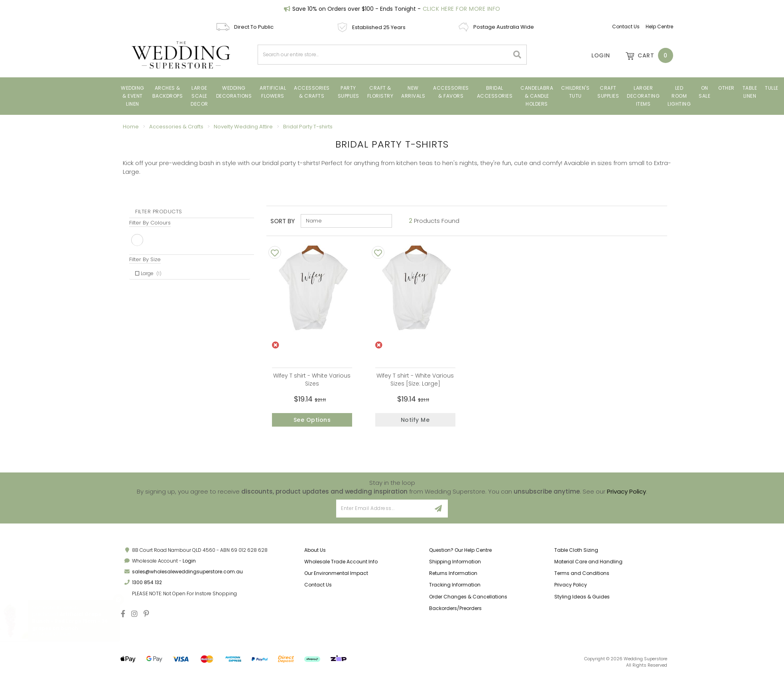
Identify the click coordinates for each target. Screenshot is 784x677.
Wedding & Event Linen (133, 96)
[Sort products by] (346, 221)
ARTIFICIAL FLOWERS (273, 92)
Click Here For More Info (462, 9)
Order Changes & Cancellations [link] (468, 598)
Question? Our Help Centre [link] (460, 552)
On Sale (704, 92)
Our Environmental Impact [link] (336, 575)
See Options (312, 420)
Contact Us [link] (318, 586)
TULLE (772, 88)
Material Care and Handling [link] (588, 563)
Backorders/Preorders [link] (455, 610)
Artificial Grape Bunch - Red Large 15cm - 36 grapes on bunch (77, 621)
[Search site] (517, 55)
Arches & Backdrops (168, 92)
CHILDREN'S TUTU (575, 92)
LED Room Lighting (679, 96)
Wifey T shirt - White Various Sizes (312, 380)
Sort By (283, 221)
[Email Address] (383, 510)
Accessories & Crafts (312, 92)
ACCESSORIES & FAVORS (451, 92)
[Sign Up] (438, 510)
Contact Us (626, 27)
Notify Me (415, 420)
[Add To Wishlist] (275, 252)
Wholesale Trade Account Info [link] (341, 563)
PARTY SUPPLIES (349, 92)
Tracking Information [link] (455, 586)
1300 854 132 (147, 584)
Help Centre (659, 27)
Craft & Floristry (380, 92)
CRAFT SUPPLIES (608, 92)
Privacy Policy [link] (571, 586)
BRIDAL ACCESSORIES (495, 92)
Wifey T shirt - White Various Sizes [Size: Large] (415, 380)
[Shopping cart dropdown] (646, 55)
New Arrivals (413, 92)
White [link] (137, 240)
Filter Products (159, 212)
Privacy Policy (626, 493)
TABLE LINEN (750, 92)
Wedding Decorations (234, 92)
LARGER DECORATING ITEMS (643, 96)
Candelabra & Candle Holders (537, 96)
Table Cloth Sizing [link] (576, 552)
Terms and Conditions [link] (582, 575)
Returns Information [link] (453, 575)
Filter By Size (145, 259)
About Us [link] (315, 552)
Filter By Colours (150, 223)
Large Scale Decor (199, 96)
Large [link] (148, 273)
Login (189, 562)
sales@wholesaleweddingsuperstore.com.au (187, 573)
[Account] (595, 55)
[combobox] (384, 55)
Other (726, 88)
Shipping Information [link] (455, 563)
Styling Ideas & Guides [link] (582, 598)
